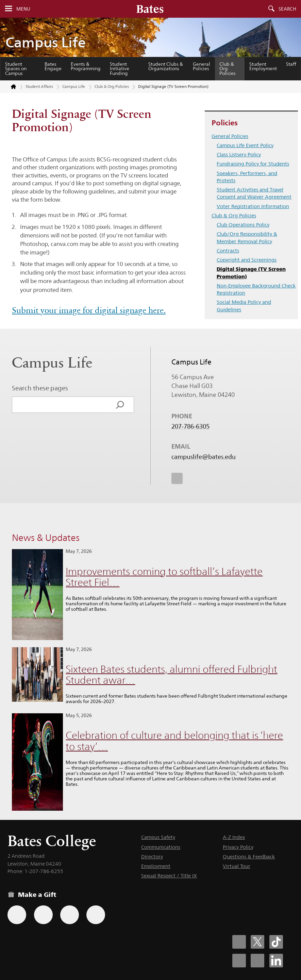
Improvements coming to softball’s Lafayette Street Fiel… (164, 577)
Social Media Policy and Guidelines (244, 306)
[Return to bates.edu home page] (10, 87)
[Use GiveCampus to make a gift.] (96, 915)
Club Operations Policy (243, 225)
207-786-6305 (190, 426)
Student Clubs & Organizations (166, 66)
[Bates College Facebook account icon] (239, 942)
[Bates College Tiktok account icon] (276, 942)
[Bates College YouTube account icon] (257, 961)
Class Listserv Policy (239, 154)
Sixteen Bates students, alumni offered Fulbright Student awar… (171, 675)
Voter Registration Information (253, 206)
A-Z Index (234, 837)
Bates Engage (53, 66)
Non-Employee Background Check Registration (256, 289)
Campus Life (46, 42)
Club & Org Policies (228, 69)
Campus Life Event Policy (245, 145)
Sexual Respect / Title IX (169, 876)
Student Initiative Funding (120, 69)
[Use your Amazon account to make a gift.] (43, 915)
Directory (152, 857)
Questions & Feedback (249, 857)
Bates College (52, 841)
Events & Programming (86, 66)
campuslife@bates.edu (204, 456)
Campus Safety (158, 837)
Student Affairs (39, 86)
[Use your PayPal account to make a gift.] (70, 915)
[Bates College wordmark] (150, 9)
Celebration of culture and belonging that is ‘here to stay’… (174, 741)
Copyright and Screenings (247, 260)
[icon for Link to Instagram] (177, 478)
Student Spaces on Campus (16, 69)
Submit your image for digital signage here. (89, 310)
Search (287, 9)
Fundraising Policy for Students (253, 164)
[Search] (120, 405)
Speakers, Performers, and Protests (247, 177)
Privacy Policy (238, 847)
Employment (156, 866)
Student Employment (263, 66)
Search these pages (40, 388)
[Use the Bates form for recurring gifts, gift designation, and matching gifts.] (17, 915)
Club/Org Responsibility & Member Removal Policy (247, 237)
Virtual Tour (237, 866)
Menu (23, 9)
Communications (161, 847)
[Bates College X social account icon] (257, 942)
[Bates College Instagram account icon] (239, 961)
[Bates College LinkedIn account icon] (276, 961)
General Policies (202, 66)
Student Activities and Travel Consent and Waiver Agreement (254, 193)
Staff (291, 64)
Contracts (228, 251)
